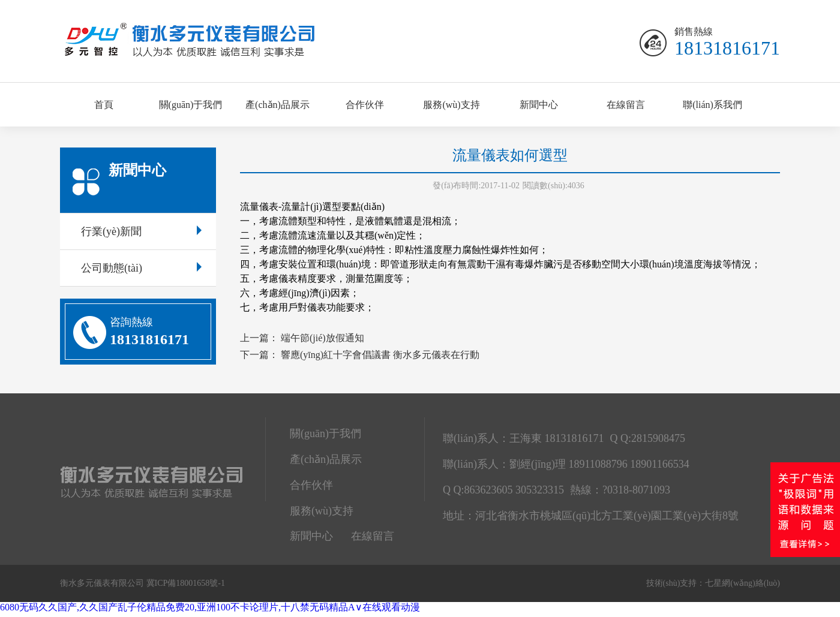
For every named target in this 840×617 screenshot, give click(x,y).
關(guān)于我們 (191, 105)
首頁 (104, 105)
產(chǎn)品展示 (277, 105)
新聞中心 (539, 105)
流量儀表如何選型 (510, 155)
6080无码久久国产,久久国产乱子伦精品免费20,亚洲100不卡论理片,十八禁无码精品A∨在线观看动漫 (210, 607)
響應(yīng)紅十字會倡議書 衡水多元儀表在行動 (380, 355)
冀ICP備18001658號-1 (186, 583)
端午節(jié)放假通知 (322, 338)
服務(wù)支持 (451, 105)
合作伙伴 (365, 105)
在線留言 (626, 105)
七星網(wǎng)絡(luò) (742, 583)
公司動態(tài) (141, 268)
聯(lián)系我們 (712, 105)
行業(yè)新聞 (141, 231)
